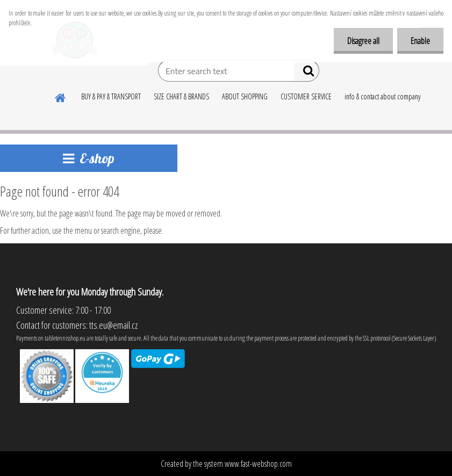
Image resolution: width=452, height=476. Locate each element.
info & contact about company (382, 96)
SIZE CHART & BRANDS (181, 96)
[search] (307, 73)
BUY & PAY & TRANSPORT (111, 96)
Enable (420, 41)
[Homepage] (61, 96)
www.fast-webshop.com (258, 464)
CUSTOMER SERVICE (306, 96)
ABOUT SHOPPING (245, 96)
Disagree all (363, 41)
